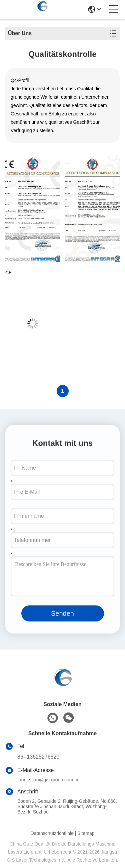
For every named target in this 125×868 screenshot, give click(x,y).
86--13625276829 (38, 757)
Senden (62, 613)
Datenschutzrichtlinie (52, 833)
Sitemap (86, 833)
